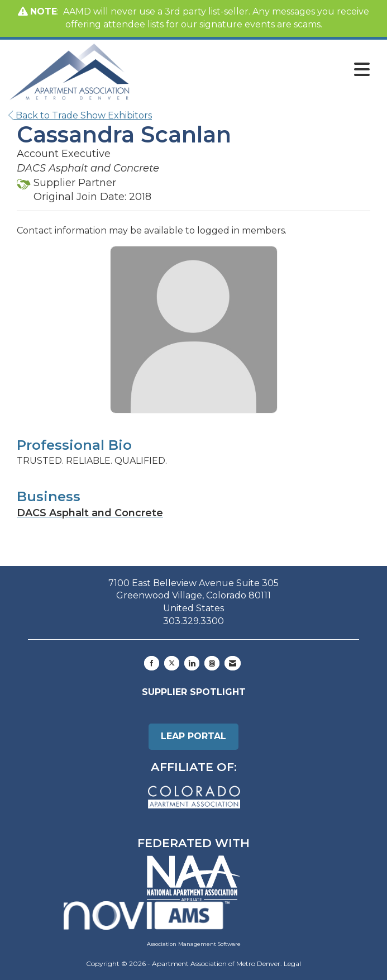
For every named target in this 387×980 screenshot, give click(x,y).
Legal (292, 964)
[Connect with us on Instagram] (212, 663)
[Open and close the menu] (253, 70)
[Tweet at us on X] (172, 663)
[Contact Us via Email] (233, 663)
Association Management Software (152, 924)
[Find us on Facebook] (152, 663)
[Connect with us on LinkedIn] (192, 663)
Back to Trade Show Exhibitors (80, 115)
